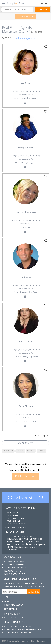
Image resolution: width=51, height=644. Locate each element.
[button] (40, 3)
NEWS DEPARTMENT (14, 571)
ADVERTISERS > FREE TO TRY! (18, 633)
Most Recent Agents (24, 38)
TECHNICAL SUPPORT (14, 564)
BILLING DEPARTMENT (15, 574)
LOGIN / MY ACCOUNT (15, 605)
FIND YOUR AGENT (13, 614)
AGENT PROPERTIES (14, 617)
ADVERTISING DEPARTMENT (17, 568)
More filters (26, 17)
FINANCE (20, 451)
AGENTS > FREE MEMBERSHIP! (18, 626)
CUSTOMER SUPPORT (14, 561)
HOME (7, 602)
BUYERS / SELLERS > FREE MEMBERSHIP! (23, 629)
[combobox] (26, 435)
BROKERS (31, 451)
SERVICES (41, 451)
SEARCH (42, 9)
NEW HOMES (8, 451)
